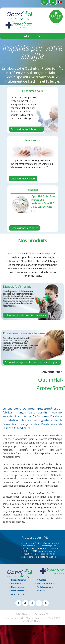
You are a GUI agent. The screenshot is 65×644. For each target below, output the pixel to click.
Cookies (41, 591)
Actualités (41, 580)
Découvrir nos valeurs (23, 178)
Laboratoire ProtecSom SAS (36, 614)
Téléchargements (45, 587)
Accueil (32, 36)
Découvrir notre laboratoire (26, 129)
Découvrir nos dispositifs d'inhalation (26, 315)
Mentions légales (19, 591)
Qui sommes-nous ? (46, 583)
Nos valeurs (16, 583)
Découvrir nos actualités (24, 228)
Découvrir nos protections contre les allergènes (32, 362)
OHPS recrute (17, 594)
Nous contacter (18, 587)
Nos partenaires (18, 580)
